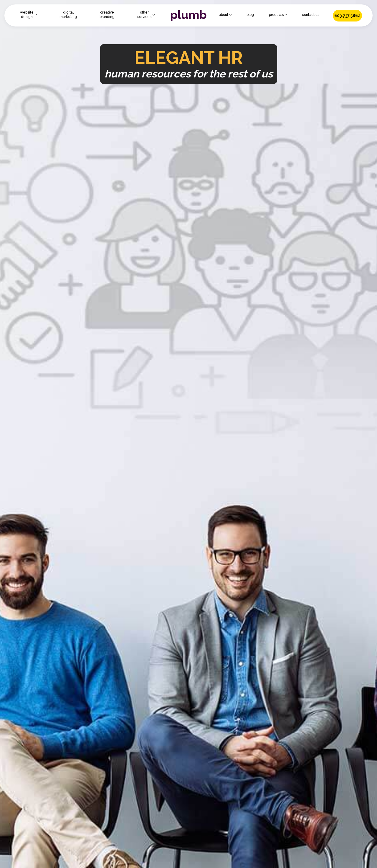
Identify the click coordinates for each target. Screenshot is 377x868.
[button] (28, 15)
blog (250, 15)
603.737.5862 (347, 16)
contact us (311, 15)
